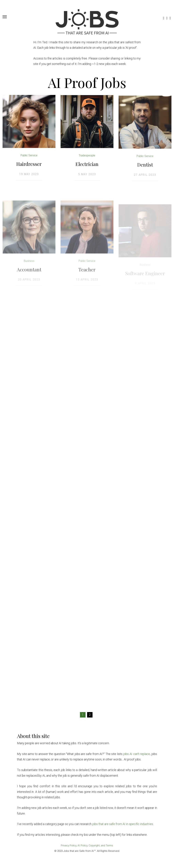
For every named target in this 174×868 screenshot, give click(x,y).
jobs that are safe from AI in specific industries (123, 824)
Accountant (29, 273)
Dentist (145, 166)
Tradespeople (87, 156)
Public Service (29, 156)
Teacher (87, 273)
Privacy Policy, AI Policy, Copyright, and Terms (87, 846)
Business (29, 264)
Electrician (87, 165)
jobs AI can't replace (137, 754)
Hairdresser (29, 164)
